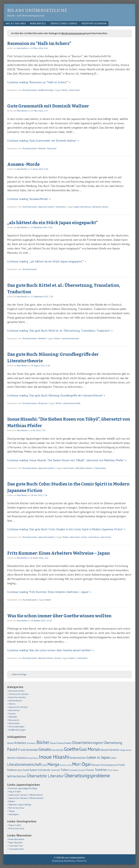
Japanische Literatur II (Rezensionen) (26, 798)
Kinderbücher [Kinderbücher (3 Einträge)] (78, 758)
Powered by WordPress (63, 861)
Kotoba (12, 801)
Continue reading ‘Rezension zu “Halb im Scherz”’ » (39, 82)
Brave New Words (16, 839)
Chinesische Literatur (19, 694)
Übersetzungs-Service (64, 23)
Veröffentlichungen (94, 23)
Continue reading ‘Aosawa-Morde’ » (29, 199)
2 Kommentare (100, 468)
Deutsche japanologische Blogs (23, 788)
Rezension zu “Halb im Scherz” (39, 44)
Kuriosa (58, 658)
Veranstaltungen (16, 726)
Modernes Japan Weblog (20, 805)
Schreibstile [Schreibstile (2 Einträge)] (44, 770)
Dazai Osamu (75, 537)
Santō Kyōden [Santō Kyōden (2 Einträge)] (30, 770)
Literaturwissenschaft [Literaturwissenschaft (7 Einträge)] (24, 764)
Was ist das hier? (16, 23)
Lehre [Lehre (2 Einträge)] (113, 758)
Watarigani (14, 814)
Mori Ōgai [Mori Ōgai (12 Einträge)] (82, 764)
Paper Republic (16, 842)
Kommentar (14, 710)
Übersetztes (61, 207)
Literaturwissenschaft (70, 338)
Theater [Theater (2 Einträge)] (90, 770)
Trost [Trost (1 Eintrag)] (110, 770)
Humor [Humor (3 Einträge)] (11, 758)
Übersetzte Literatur (100, 207)
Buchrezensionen (30, 90)
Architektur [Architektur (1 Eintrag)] (31, 743)
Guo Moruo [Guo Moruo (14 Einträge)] (89, 749)
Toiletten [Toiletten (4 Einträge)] (101, 770)
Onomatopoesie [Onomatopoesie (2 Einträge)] (109, 765)
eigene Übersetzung (82, 207)
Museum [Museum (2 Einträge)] (96, 765)
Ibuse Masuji (94, 537)
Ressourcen (52, 148)
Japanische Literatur (46, 207)
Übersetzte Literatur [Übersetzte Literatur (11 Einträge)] (45, 776)
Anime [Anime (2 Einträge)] (10, 743)
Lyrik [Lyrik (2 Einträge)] (45, 765)
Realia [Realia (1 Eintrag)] (20, 770)
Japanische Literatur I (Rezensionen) (26, 795)
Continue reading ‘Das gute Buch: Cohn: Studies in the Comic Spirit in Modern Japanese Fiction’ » (66, 529)
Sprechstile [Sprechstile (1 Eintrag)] (55, 770)
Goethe (72, 658)
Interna (12, 704)
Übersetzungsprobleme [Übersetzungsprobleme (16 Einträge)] (87, 776)
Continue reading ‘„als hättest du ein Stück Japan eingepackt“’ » (47, 261)
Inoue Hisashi (74, 90)
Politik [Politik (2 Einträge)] (122, 765)
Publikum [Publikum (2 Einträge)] (12, 770)
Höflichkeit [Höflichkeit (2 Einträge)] (22, 758)
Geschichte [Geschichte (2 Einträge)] (58, 750)
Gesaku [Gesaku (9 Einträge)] (45, 749)
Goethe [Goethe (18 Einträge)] (71, 749)
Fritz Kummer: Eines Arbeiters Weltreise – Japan (59, 553)
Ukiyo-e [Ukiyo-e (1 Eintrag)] (115, 770)
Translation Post (16, 849)
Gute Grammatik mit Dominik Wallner (48, 106)
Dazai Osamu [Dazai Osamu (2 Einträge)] (57, 743)
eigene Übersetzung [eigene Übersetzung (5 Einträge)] (108, 743)
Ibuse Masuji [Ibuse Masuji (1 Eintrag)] (33, 758)
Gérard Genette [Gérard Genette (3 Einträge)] (110, 750)
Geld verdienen (15, 700)
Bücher (65, 90)
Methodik (42, 148)
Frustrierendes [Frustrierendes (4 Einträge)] (28, 750)
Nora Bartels (38, 23)
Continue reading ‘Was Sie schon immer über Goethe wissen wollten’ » (50, 650)
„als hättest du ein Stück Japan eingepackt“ (52, 223)
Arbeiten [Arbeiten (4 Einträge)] (20, 743)
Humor (84, 537)
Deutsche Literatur (46, 658)
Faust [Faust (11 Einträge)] (12, 749)
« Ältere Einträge (19, 674)
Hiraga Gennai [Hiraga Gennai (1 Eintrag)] (126, 750)
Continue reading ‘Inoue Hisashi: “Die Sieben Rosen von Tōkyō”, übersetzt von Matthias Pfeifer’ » (67, 460)
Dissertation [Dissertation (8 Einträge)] (82, 743)
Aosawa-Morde (23, 164)
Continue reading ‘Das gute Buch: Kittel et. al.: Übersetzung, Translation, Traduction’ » (60, 331)
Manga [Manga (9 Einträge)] (53, 764)
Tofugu (12, 811)
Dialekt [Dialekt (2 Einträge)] (68, 743)
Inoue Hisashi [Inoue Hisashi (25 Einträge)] (54, 757)
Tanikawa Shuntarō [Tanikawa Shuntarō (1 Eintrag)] (77, 770)
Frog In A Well (15, 792)
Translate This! (16, 846)
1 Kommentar (82, 658)
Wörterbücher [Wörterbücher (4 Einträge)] (17, 776)
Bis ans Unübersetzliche (37, 10)
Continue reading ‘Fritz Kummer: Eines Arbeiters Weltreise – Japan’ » (49, 592)
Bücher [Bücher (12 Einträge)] (43, 742)
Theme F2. (82, 861)
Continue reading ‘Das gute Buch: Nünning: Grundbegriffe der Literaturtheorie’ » (56, 395)
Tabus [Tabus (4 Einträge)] (65, 770)
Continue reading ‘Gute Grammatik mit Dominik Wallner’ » (43, 141)
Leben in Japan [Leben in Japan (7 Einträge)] (98, 757)
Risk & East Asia (16, 808)
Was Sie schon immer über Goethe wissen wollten (59, 616)
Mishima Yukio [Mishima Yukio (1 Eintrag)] (66, 765)
